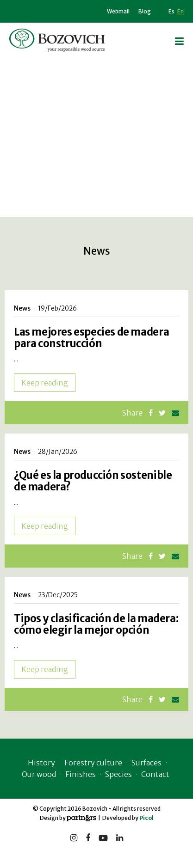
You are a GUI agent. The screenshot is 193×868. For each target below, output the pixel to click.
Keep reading (45, 383)
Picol (146, 818)
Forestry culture (93, 763)
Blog (145, 11)
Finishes (81, 774)
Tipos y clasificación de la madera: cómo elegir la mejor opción (96, 624)
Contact (155, 774)
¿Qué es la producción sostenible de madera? (93, 481)
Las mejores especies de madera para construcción (91, 338)
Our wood (39, 774)
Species (118, 774)
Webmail (118, 11)
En (181, 11)
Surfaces (146, 763)
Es (171, 11)
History (41, 763)
